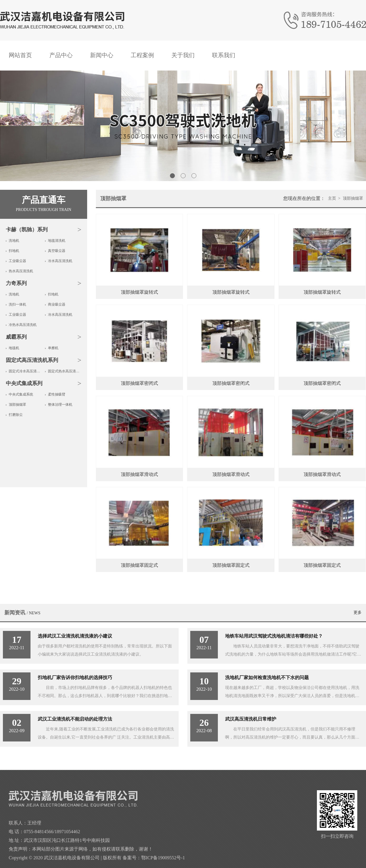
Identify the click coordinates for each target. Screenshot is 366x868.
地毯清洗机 (57, 241)
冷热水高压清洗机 (23, 325)
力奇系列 (16, 283)
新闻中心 (102, 55)
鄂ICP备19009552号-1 (163, 858)
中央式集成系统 (21, 394)
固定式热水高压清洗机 (65, 371)
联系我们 (224, 55)
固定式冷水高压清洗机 (25, 371)
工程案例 (142, 55)
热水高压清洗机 (21, 271)
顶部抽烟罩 (17, 405)
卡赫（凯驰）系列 (27, 230)
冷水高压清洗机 (60, 261)
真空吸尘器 (57, 251)
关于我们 (183, 55)
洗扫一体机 (17, 304)
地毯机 (14, 348)
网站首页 (20, 55)
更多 (358, 612)
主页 (332, 198)
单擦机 (53, 348)
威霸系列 (16, 337)
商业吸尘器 (57, 304)
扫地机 (14, 251)
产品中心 (61, 55)
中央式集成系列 (24, 383)
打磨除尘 (16, 415)
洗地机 (14, 241)
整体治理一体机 (60, 405)
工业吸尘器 (17, 261)
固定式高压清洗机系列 (32, 360)
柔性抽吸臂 (57, 394)
